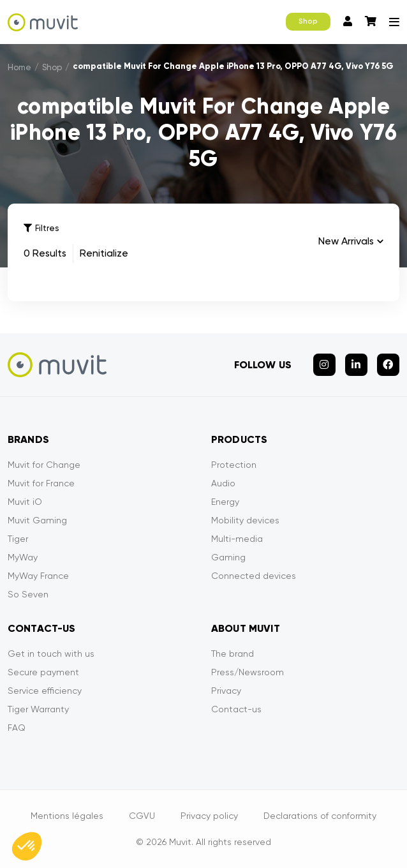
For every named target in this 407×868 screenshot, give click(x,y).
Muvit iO (25, 502)
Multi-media (237, 539)
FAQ (17, 728)
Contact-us (236, 709)
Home (19, 67)
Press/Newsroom (248, 672)
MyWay (23, 557)
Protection (234, 465)
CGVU (142, 816)
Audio (223, 483)
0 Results (45, 253)
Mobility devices (245, 520)
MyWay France (38, 576)
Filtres (41, 228)
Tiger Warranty (38, 709)
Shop (308, 21)
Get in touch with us (51, 654)
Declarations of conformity (320, 816)
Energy (225, 502)
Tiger (18, 539)
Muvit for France (41, 483)
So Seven (28, 594)
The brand (233, 654)
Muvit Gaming (37, 520)
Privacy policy (209, 816)
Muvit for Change (44, 465)
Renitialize (104, 253)
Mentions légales (67, 816)
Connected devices (254, 576)
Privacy (226, 691)
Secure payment (43, 672)
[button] (27, 846)
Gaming (228, 557)
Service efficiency (45, 691)
